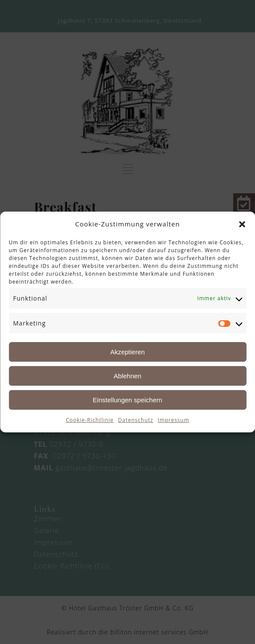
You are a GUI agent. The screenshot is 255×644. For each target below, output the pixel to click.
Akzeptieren (127, 352)
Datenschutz (136, 420)
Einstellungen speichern (127, 400)
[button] (242, 224)
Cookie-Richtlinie (90, 420)
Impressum (173, 420)
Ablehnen (127, 376)
